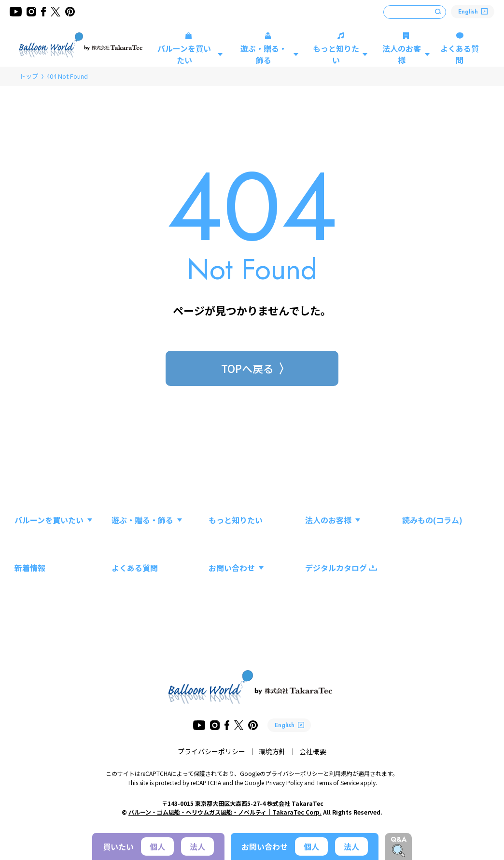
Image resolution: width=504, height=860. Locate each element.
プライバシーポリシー (211, 751)
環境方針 (272, 751)
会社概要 (313, 751)
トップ (29, 76)
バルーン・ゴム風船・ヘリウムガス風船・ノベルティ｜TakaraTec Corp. (225, 812)
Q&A (399, 839)
